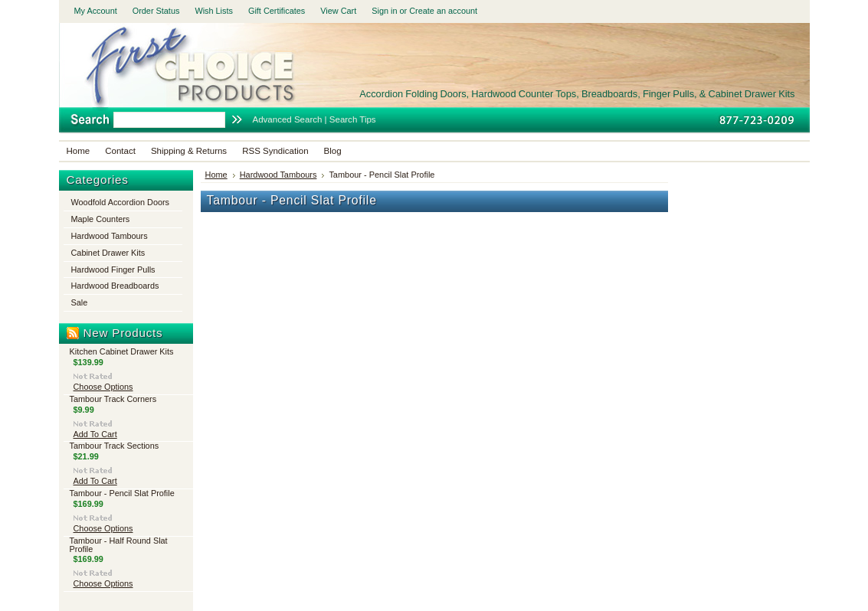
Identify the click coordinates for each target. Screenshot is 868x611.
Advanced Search (288, 119)
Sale (80, 302)
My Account (96, 11)
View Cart (338, 11)
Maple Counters (101, 219)
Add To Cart (95, 434)
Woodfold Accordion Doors (121, 202)
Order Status (156, 11)
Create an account (443, 11)
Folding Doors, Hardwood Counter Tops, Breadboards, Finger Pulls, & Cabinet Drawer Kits (577, 94)
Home (216, 175)
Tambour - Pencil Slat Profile (122, 493)
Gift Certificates (277, 11)
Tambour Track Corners (113, 399)
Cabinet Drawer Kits (108, 253)
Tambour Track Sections (115, 446)
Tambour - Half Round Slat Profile (119, 545)
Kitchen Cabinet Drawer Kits (122, 351)
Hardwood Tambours (110, 236)
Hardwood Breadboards (115, 286)
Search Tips (353, 119)
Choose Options (103, 387)
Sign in (384, 11)
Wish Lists (214, 11)
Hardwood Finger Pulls (113, 270)
